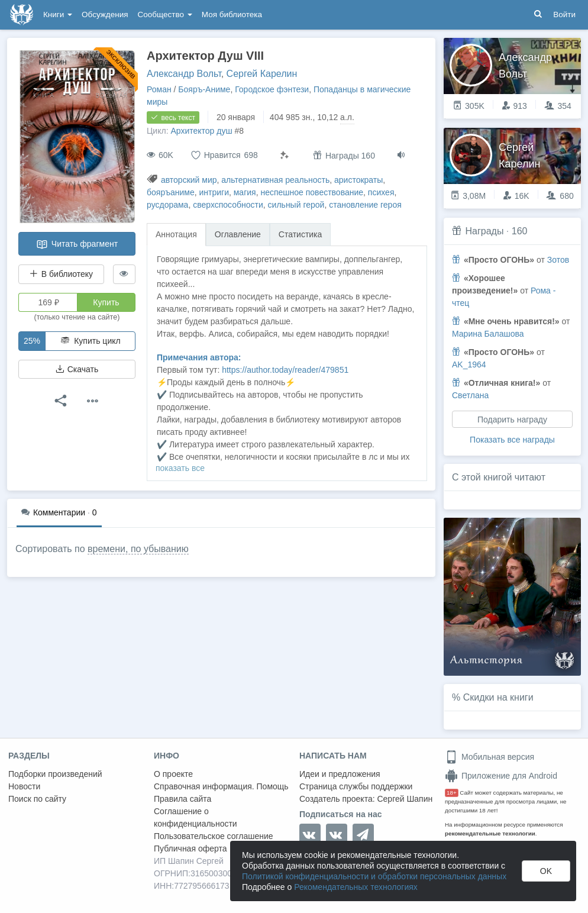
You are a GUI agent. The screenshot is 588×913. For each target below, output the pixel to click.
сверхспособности (228, 205)
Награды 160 (344, 155)
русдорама (167, 205)
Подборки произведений (55, 774)
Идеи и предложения (340, 774)
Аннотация (176, 234)
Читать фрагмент (77, 244)
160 (520, 231)
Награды (484, 231)
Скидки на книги (498, 697)
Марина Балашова (488, 334)
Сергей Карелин (262, 74)
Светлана (470, 395)
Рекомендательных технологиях (356, 887)
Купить (106, 302)
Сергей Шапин (405, 799)
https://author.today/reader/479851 (285, 370)
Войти (564, 14)
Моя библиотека (232, 14)
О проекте (173, 774)
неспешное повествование (312, 192)
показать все (180, 468)
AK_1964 (469, 364)
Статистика (301, 234)
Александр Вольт (184, 74)
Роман (159, 89)
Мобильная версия (490, 757)
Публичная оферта (190, 849)
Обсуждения (105, 14)
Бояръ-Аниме (204, 89)
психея (381, 192)
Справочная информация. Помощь (221, 786)
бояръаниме (171, 192)
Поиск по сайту (37, 799)
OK (546, 871)
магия (245, 192)
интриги (214, 192)
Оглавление (238, 234)
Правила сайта (182, 799)
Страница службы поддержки (356, 786)
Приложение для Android (501, 776)
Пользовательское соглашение (214, 836)
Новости (24, 786)
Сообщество (165, 14)
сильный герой (296, 205)
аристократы (358, 180)
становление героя (365, 205)
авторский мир (189, 180)
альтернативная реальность (275, 180)
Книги (58, 14)
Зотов (558, 260)
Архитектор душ (201, 131)
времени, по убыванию (138, 549)
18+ (452, 793)
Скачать (77, 369)
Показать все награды (512, 440)
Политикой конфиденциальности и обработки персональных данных (374, 876)
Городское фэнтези (272, 89)
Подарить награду (512, 420)
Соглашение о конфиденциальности (196, 817)
